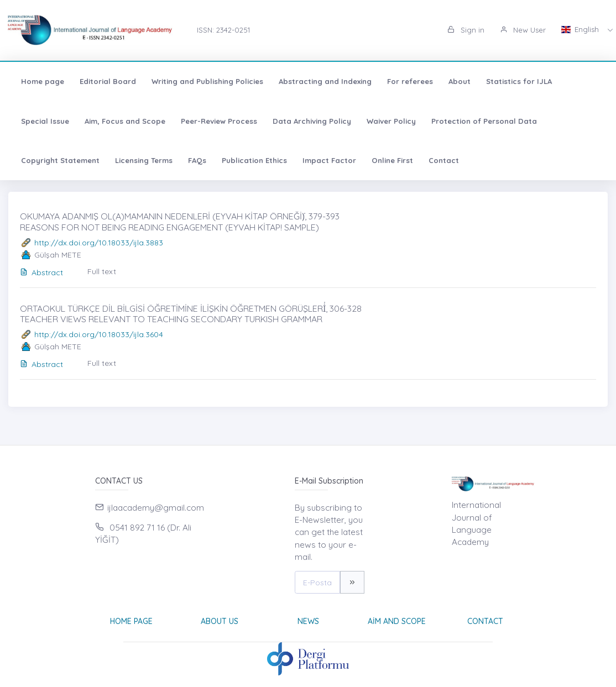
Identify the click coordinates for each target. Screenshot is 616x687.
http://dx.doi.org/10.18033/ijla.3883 (99, 243)
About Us (220, 621)
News (308, 621)
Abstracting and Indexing (325, 81)
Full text (102, 271)
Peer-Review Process (219, 121)
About (460, 81)
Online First (392, 160)
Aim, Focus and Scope (125, 121)
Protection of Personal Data (484, 121)
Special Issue (45, 121)
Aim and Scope (397, 621)
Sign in (466, 30)
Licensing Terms (144, 160)
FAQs (197, 160)
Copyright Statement (60, 160)
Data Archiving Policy (312, 121)
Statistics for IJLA (519, 81)
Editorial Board (108, 81)
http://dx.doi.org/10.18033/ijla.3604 (99, 334)
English (581, 29)
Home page (43, 81)
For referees (410, 81)
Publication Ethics (254, 160)
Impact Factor (329, 160)
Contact (444, 160)
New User (523, 30)
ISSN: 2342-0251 (223, 30)
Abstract (41, 272)
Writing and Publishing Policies (207, 81)
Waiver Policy (391, 121)
